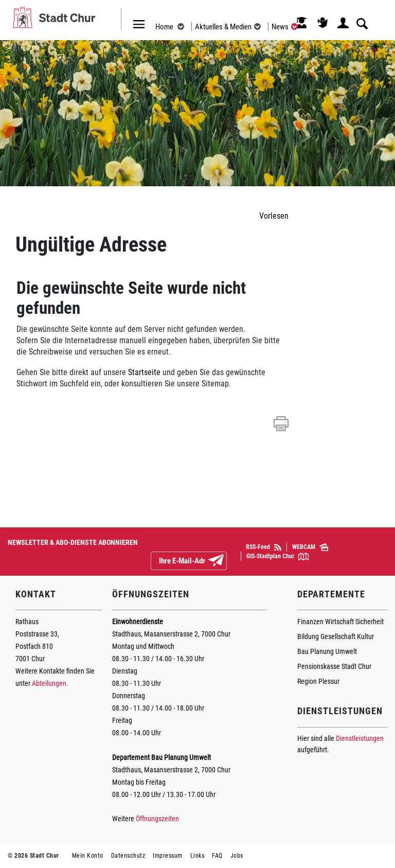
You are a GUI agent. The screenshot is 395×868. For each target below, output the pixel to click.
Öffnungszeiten (157, 819)
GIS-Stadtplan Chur (277, 557)
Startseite (144, 372)
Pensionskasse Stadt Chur (334, 666)
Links (197, 856)
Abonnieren (224, 561)
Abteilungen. (50, 683)
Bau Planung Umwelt (327, 651)
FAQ (217, 856)
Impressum (168, 856)
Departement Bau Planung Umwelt (161, 757)
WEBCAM (310, 547)
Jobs (237, 856)
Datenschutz (128, 856)
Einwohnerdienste (138, 622)
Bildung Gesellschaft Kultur (336, 636)
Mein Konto (88, 856)
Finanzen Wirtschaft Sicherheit (340, 622)
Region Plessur (318, 681)
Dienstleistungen (360, 738)
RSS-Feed (264, 547)
